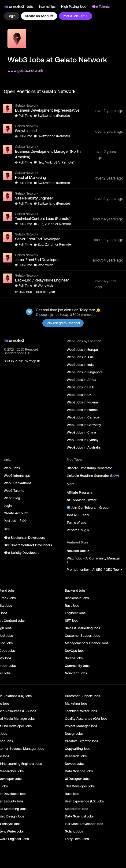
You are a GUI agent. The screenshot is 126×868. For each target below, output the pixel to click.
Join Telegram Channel (63, 323)
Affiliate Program (79, 493)
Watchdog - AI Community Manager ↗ (94, 560)
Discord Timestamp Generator (89, 468)
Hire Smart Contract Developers (28, 545)
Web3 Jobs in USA (80, 387)
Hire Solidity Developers (22, 553)
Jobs (30, 7)
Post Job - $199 (15, 521)
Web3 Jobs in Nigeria (82, 402)
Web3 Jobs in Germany (84, 425)
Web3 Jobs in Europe (82, 350)
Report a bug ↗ (78, 530)
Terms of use (76, 523)
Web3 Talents (14, 491)
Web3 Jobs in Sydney (83, 440)
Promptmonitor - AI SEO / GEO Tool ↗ (94, 570)
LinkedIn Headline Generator (93, 476)
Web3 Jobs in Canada (83, 417)
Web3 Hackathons (18, 483)
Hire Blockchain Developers (24, 538)
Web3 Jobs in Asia (80, 357)
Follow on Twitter (82, 500)
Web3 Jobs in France (82, 410)
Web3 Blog (12, 498)
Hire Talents (101, 7)
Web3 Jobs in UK (79, 395)
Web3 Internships (17, 476)
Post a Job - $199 (76, 16)
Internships (47, 7)
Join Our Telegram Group (88, 508)
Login (11, 16)
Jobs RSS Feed (78, 515)
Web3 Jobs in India (81, 365)
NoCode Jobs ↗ (78, 551)
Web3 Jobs (12, 468)
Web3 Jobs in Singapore (85, 372)
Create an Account (39, 16)
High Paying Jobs (74, 7)
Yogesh (35, 361)
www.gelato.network (25, 70)
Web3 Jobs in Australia (84, 447)
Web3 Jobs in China (81, 432)
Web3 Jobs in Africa (82, 380)
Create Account (16, 513)
